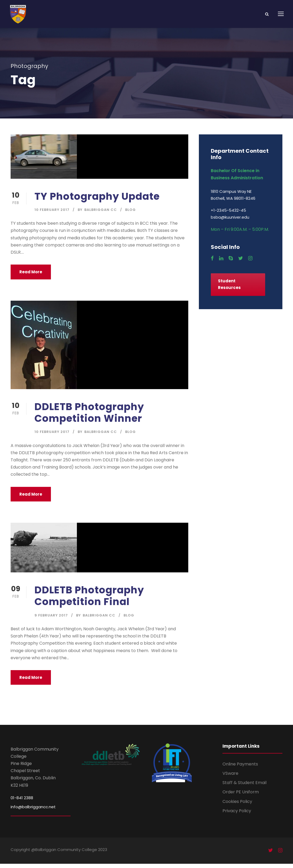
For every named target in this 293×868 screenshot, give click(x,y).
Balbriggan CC (101, 214)
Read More (31, 276)
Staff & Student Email (244, 787)
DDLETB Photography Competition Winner (89, 417)
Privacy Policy (237, 815)
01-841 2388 (22, 802)
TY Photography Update (97, 201)
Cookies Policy (237, 806)
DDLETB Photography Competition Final (89, 600)
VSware (230, 778)
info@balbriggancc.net (33, 811)
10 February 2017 (52, 214)
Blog (130, 214)
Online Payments (240, 768)
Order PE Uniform (241, 796)
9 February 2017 (51, 620)
